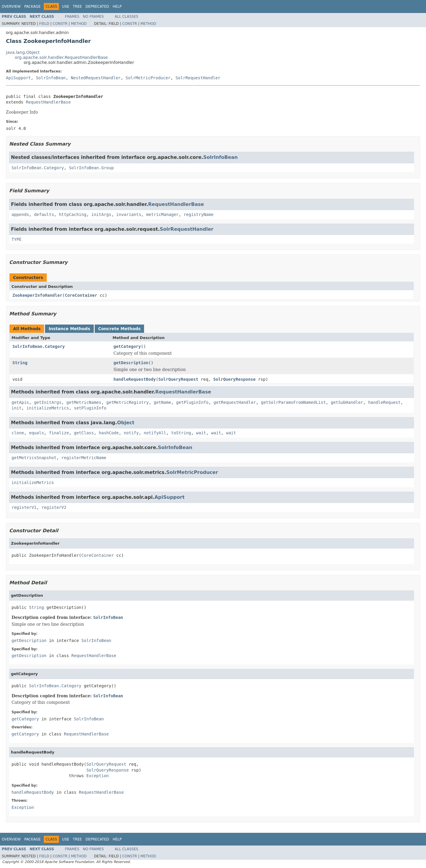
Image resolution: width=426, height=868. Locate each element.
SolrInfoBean (51, 78)
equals (37, 433)
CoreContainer (81, 295)
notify (131, 433)
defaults (44, 214)
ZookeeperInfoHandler (37, 295)
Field (44, 24)
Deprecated (97, 7)
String (20, 363)
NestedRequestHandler (96, 78)
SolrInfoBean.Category (38, 168)
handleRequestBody (135, 379)
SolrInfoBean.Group (91, 168)
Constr (60, 24)
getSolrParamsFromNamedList (293, 402)
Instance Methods (69, 329)
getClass (84, 433)
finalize (59, 433)
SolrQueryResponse (234, 379)
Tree (77, 7)
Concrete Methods (120, 329)
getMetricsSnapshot (34, 458)
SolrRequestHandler (198, 78)
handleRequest (384, 402)
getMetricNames (84, 402)
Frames (72, 17)
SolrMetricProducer (148, 78)
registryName (199, 214)
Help (117, 7)
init (17, 408)
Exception (98, 776)
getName (162, 402)
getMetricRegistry (127, 402)
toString (181, 433)
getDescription (131, 363)
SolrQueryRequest (178, 379)
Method (79, 24)
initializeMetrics (48, 408)
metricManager (162, 214)
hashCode (109, 433)
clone (18, 433)
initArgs (101, 214)
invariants (129, 214)
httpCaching (73, 214)
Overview (11, 7)
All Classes (126, 17)
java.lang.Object (23, 52)
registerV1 (24, 507)
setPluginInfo (90, 408)
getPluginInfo (192, 402)
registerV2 (54, 507)
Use (66, 7)
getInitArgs (48, 402)
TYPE (17, 239)
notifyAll (155, 433)
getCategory (127, 346)
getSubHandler (347, 402)
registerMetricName (84, 458)
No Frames (93, 17)
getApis (20, 402)
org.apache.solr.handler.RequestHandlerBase (61, 57)
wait (201, 433)
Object (126, 423)
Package (32, 7)
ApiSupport (18, 78)
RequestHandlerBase (48, 102)
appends (20, 214)
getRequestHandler (235, 402)
